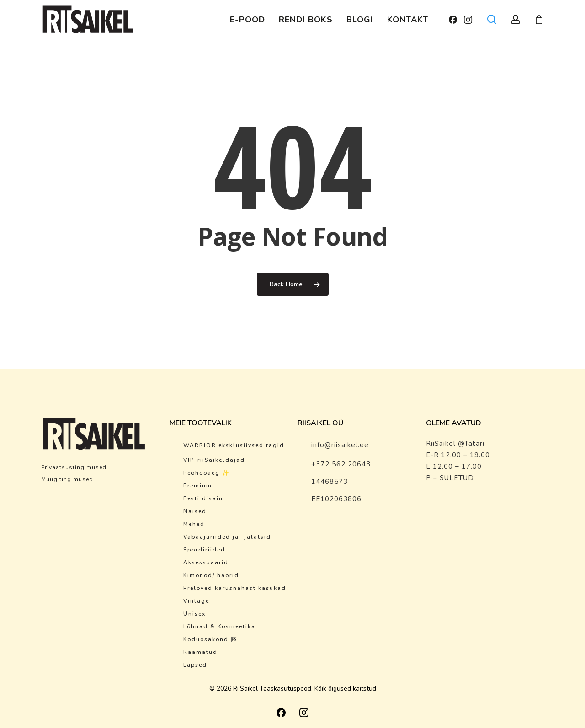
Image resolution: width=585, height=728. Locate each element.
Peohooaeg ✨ (207, 473)
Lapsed (195, 665)
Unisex (194, 614)
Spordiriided (204, 550)
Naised (195, 511)
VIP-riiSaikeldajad (214, 460)
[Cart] (539, 20)
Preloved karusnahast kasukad (235, 588)
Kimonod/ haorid (211, 575)
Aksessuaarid (206, 562)
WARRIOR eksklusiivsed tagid (234, 445)
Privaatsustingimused (74, 467)
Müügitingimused (67, 479)
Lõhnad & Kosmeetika (219, 626)
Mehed (194, 524)
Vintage (196, 601)
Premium (198, 486)
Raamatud (200, 652)
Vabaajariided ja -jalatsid (227, 537)
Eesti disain (203, 498)
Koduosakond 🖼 (211, 639)
